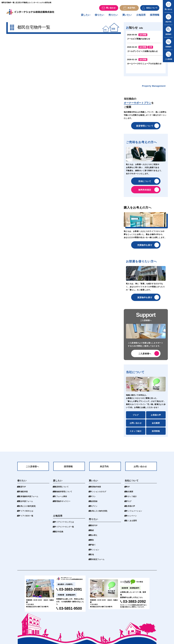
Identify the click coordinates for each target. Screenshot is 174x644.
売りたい (113, 16)
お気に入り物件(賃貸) (27, 508)
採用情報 (155, 16)
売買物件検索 (96, 489)
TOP (128, 489)
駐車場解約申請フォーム (28, 499)
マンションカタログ (98, 494)
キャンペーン (131, 518)
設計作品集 (59, 534)
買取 (92, 542)
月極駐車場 (23, 494)
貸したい (86, 16)
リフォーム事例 (61, 499)
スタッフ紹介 (136, 433)
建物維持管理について (63, 494)
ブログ (136, 416)
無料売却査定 (145, 191)
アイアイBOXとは (26, 513)
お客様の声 (156, 416)
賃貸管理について (145, 127)
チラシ (93, 499)
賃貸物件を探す (145, 299)
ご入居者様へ (145, 355)
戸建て (93, 547)
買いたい (127, 16)
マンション (95, 552)
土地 (92, 557)
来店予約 (104, 468)
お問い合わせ (136, 425)
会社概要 (156, 425)
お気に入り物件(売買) (99, 513)
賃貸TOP (22, 489)
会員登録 (94, 503)
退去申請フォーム (26, 503)
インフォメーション (134, 513)
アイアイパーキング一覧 (64, 529)
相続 (92, 533)
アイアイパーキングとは (64, 524)
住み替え (94, 537)
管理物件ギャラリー (62, 503)
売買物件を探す (145, 247)
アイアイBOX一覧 (26, 518)
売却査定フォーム (97, 562)
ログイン (94, 508)
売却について (145, 183)
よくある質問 (131, 523)
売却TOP (94, 528)
